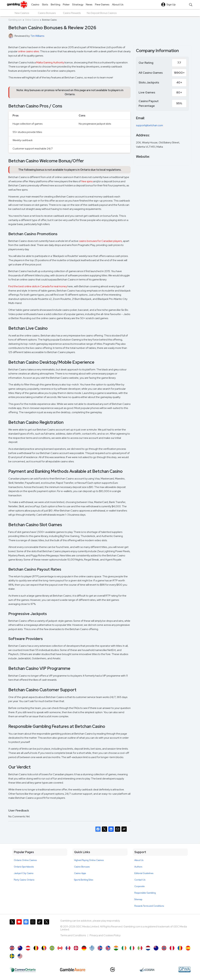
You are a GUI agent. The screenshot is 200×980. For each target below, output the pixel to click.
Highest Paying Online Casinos (89, 860)
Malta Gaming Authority (50, 62)
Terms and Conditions (73, 935)
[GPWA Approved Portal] (184, 970)
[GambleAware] (73, 970)
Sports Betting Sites (84, 880)
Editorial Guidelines (144, 873)
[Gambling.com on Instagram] (33, 931)
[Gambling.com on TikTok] (40, 931)
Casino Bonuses (82, 867)
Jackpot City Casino (24, 873)
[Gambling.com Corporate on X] (47, 931)
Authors (138, 867)
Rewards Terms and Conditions (149, 906)
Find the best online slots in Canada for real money (38, 286)
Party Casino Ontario (24, 880)
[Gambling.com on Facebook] (26, 931)
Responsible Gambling (145, 893)
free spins (87, 181)
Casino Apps (80, 873)
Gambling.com (15, 20)
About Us (139, 860)
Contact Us (140, 880)
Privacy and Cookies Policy (105, 935)
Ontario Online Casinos (25, 860)
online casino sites (28, 51)
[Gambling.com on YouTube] (19, 931)
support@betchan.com (149, 125)
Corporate (140, 886)
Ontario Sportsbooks (24, 867)
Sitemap (138, 899)
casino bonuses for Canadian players (100, 241)
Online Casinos (32, 20)
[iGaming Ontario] (23, 970)
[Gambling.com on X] (12, 931)
